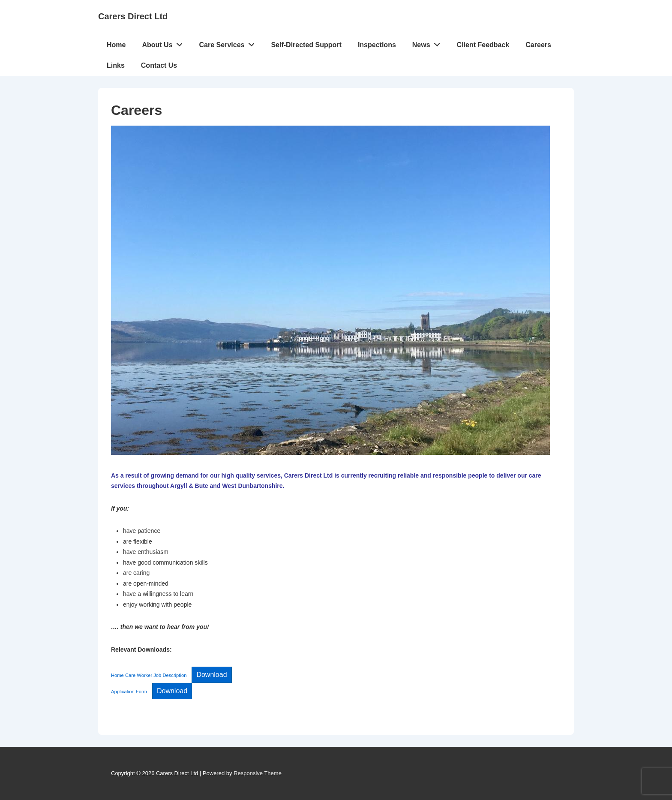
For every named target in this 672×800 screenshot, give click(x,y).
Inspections (377, 45)
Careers (538, 45)
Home (116, 45)
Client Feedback (483, 45)
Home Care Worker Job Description (149, 675)
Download (211, 675)
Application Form (129, 692)
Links (116, 65)
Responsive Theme (258, 773)
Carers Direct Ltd (133, 16)
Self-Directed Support (306, 45)
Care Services (229, 43)
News (429, 43)
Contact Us (159, 65)
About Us (164, 43)
